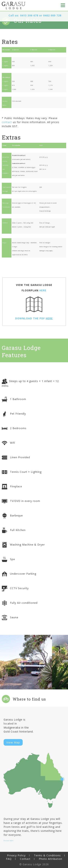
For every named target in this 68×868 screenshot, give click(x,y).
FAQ (9, 859)
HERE (43, 290)
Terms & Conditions (47, 855)
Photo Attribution (51, 859)
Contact (25, 859)
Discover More (9, 841)
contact (7, 122)
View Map (13, 742)
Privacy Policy (16, 855)
